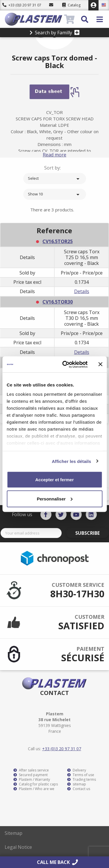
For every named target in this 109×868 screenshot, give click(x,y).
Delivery (77, 770)
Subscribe (87, 533)
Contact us (79, 789)
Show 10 (55, 195)
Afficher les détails (71, 461)
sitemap (77, 784)
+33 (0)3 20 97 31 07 (22, 5)
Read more (54, 155)
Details (82, 291)
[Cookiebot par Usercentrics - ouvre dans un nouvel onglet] (65, 364)
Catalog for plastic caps (36, 784)
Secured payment (31, 775)
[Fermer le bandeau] (100, 364)
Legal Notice (18, 847)
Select (55, 179)
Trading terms (82, 780)
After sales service (31, 770)
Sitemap (14, 833)
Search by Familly (55, 33)
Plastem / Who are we (34, 789)
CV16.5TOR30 (58, 302)
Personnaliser (55, 499)
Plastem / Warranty (32, 780)
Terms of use (81, 775)
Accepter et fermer (54, 480)
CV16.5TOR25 (58, 241)
